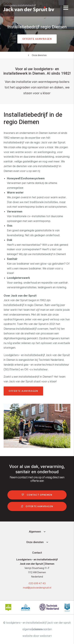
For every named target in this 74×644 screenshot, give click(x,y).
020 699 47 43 (37, 583)
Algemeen (35, 532)
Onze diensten (39, 55)
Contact (37, 553)
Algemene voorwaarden (37, 629)
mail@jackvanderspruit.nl (37, 588)
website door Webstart (37, 636)
